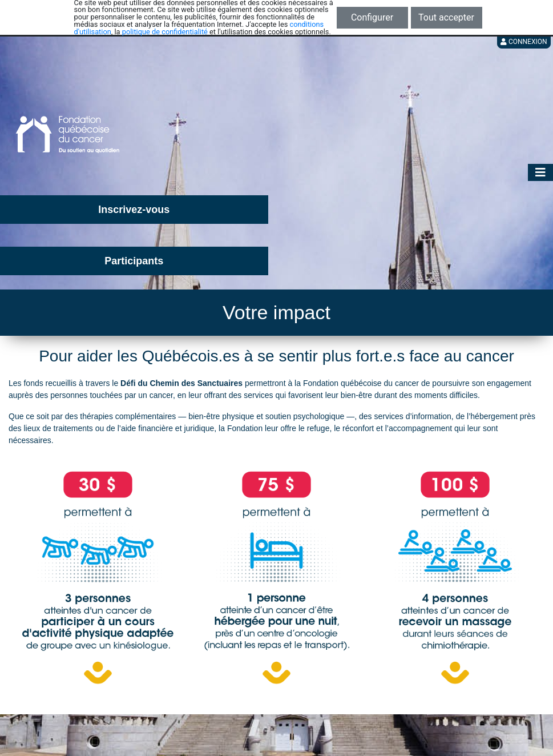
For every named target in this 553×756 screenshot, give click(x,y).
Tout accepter (446, 17)
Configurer (372, 17)
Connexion (524, 42)
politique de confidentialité (165, 32)
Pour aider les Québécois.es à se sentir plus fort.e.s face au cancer (276, 356)
